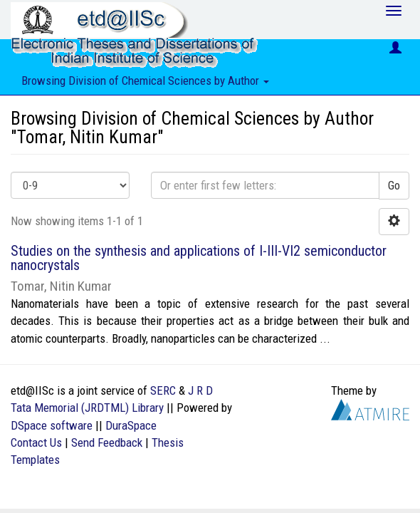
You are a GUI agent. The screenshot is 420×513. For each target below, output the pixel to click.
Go (394, 185)
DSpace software (52, 425)
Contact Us (36, 442)
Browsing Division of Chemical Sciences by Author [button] (145, 81)
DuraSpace (131, 425)
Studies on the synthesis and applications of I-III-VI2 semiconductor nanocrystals (199, 258)
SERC (163, 390)
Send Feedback (107, 442)
